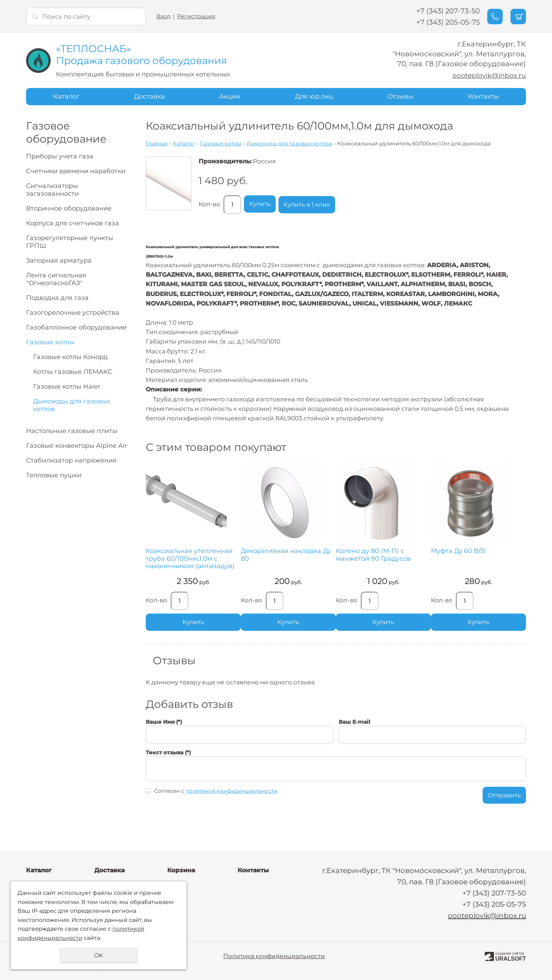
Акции (230, 96)
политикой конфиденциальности (231, 806)
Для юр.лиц (314, 96)
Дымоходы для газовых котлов (71, 405)
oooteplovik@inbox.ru (487, 75)
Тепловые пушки (54, 475)
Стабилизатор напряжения (71, 460)
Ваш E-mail (355, 737)
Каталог (66, 96)
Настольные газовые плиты (72, 431)
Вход (163, 16)
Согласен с (216, 806)
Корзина (181, 870)
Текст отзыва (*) (168, 767)
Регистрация (196, 16)
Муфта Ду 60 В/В (420, 551)
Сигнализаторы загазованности (52, 190)
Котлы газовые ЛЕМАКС (73, 372)
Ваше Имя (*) (164, 737)
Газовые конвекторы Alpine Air (77, 446)
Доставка (149, 96)
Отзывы (400, 96)
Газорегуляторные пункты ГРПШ (70, 242)
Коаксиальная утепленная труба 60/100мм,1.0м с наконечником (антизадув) (175, 566)
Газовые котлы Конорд (70, 357)
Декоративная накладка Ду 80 (268, 555)
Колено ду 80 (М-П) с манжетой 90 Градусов (348, 555)
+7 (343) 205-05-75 (438, 22)
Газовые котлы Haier (67, 387)
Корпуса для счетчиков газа (73, 223)
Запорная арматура (59, 260)
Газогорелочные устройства (73, 313)
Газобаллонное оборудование (76, 327)
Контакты (483, 96)
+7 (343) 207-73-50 (438, 11)
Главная (157, 143)
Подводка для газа (57, 298)
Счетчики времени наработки (76, 171)
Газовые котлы (50, 342)
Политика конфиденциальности (274, 956)
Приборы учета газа (60, 156)
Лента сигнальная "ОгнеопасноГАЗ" (56, 279)
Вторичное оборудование (69, 208)
